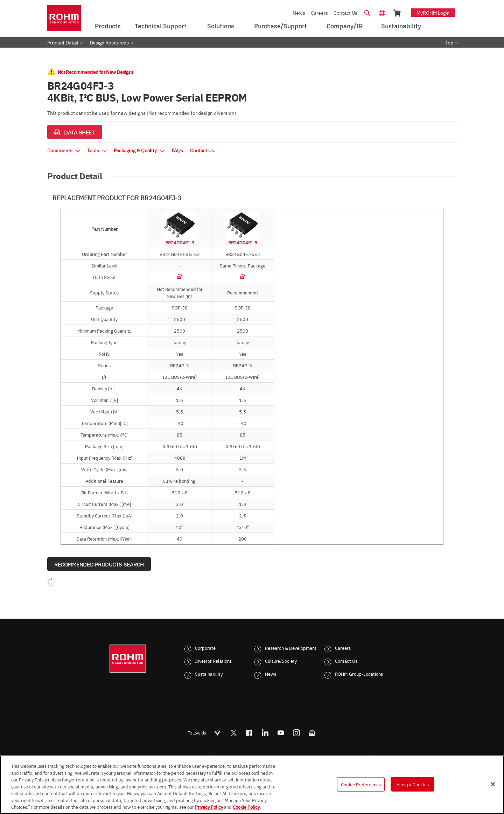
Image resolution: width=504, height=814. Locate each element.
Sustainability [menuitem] (401, 26)
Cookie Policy (246, 807)
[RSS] (218, 733)
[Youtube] (281, 733)
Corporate (205, 648)
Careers (319, 13)
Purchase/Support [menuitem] (281, 26)
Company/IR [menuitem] (345, 26)
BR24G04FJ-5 (243, 242)
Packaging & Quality (139, 150)
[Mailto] (312, 733)
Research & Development (291, 648)
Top (449, 42)
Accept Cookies (413, 784)
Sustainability (209, 674)
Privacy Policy (209, 807)
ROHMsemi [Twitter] (233, 733)
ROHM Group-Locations (359, 674)
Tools (97, 150)
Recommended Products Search (99, 564)
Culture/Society (281, 661)
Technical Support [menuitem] (161, 26)
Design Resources (109, 42)
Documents (64, 150)
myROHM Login (433, 13)
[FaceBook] (249, 733)
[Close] (493, 784)
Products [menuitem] (108, 26)
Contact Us (345, 13)
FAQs (177, 150)
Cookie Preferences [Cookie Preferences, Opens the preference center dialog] (361, 784)
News (299, 13)
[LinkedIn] (265, 733)
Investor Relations (213, 661)
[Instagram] (297, 733)
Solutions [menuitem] (221, 26)
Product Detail (63, 42)
